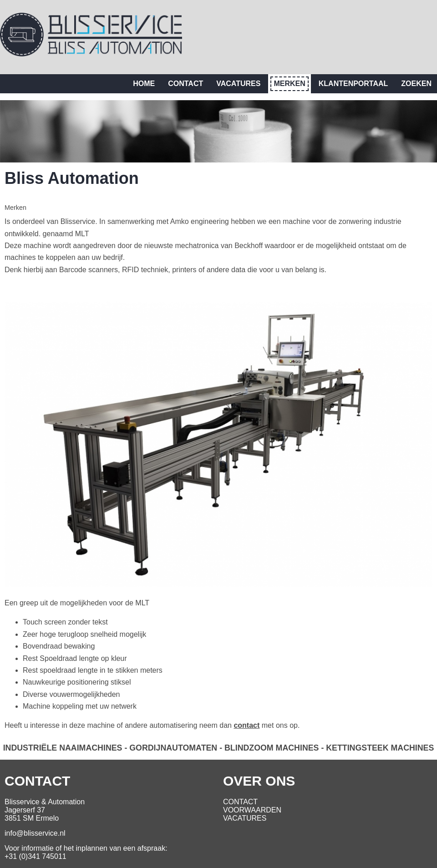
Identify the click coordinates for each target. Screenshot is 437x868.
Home (144, 84)
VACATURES (245, 818)
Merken (289, 84)
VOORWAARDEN (252, 810)
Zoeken (416, 84)
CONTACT (240, 802)
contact (246, 725)
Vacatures (238, 84)
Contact (185, 84)
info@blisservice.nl (35, 833)
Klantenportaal (353, 84)
